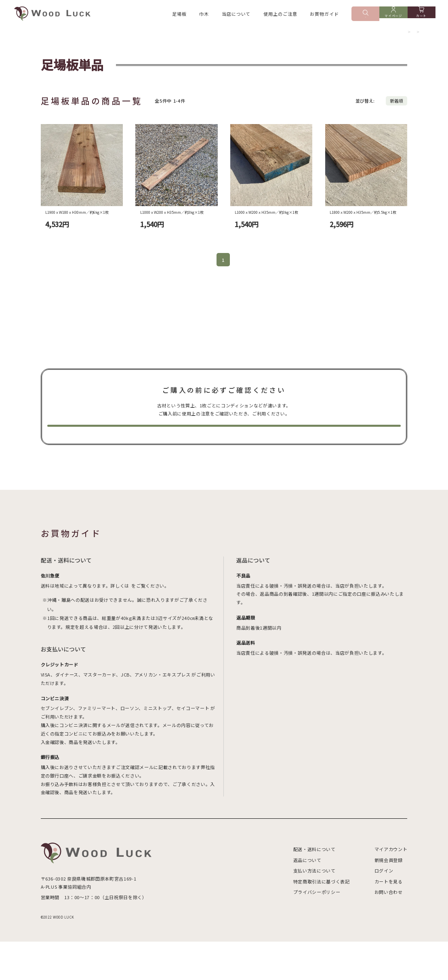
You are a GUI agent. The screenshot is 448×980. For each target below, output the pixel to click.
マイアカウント (391, 887)
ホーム (368, 38)
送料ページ (142, 624)
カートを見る (389, 920)
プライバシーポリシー (317, 930)
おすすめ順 (375, 112)
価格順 (401, 112)
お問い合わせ (389, 930)
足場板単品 (413, 38)
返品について (307, 898)
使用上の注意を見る (224, 458)
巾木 (204, 15)
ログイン (384, 909)
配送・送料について (314, 887)
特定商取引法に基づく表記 (322, 920)
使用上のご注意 (280, 15)
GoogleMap (110, 926)
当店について (236, 15)
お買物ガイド (324, 15)
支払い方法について (314, 909)
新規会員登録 (389, 898)
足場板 (179, 15)
